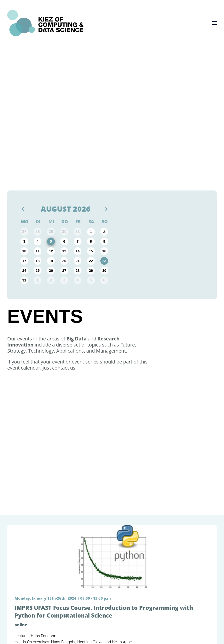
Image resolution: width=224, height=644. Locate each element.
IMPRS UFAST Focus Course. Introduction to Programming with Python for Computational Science (104, 611)
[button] (214, 23)
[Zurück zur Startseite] (45, 23)
